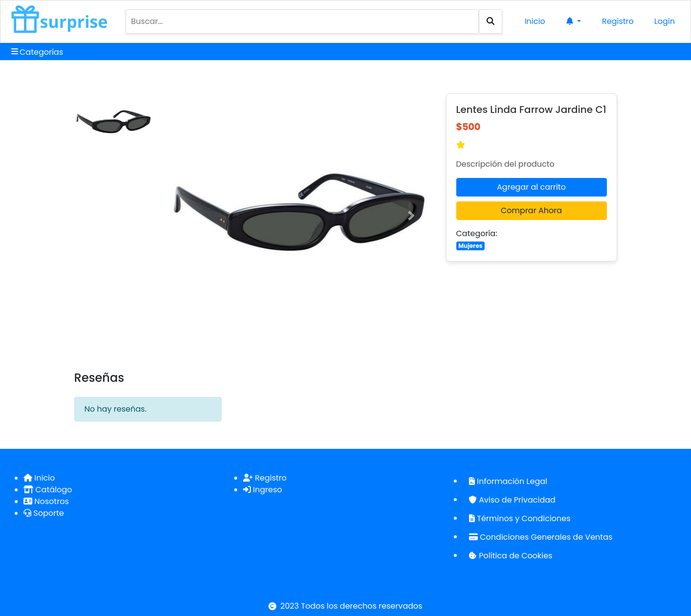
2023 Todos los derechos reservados (351, 606)
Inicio (535, 21)
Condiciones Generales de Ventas (541, 537)
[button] (187, 216)
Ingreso (263, 490)
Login (665, 21)
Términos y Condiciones (520, 518)
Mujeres (470, 246)
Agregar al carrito (531, 187)
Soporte (44, 513)
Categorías (37, 52)
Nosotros (46, 501)
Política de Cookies (511, 556)
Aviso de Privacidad (512, 500)
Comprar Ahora (531, 210)
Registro (618, 21)
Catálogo (48, 490)
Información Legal (508, 481)
